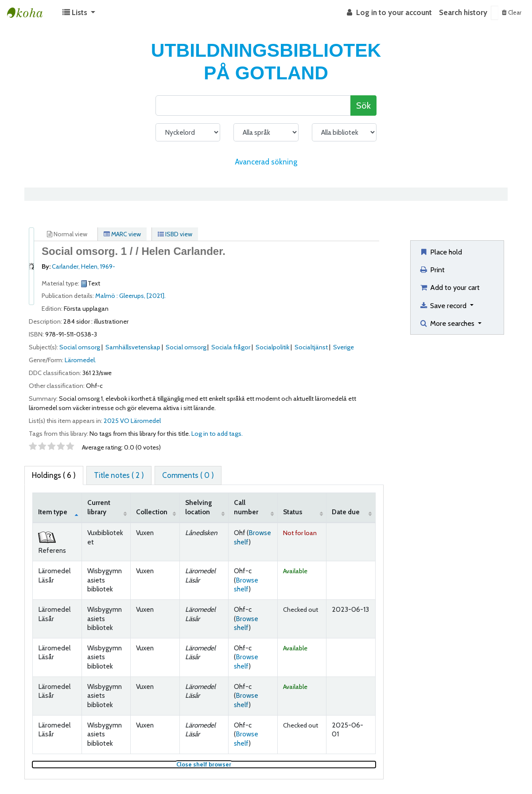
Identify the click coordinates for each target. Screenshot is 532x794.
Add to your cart (449, 287)
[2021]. (156, 296)
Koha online (29, 13)
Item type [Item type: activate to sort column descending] (53, 512)
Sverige (344, 347)
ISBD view (175, 234)
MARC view (122, 234)
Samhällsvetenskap (133, 347)
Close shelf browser (233, 765)
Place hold (441, 252)
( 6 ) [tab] (54, 475)
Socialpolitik (272, 347)
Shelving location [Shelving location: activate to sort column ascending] (199, 507)
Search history (463, 12)
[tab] (119, 476)
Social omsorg (80, 347)
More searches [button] (448, 323)
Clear (512, 12)
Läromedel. (80, 360)
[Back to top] (504, 766)
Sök (363, 105)
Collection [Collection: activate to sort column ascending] (152, 512)
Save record (444, 305)
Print (432, 270)
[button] (79, 13)
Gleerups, (133, 296)
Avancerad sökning (266, 162)
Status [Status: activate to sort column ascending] (293, 512)
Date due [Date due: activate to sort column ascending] (346, 512)
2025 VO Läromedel (132, 421)
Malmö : (107, 296)
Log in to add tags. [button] (217, 434)
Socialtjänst (311, 347)
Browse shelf (246, 585)
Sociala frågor (231, 347)
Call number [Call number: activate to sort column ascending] (246, 507)
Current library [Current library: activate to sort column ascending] (99, 507)
